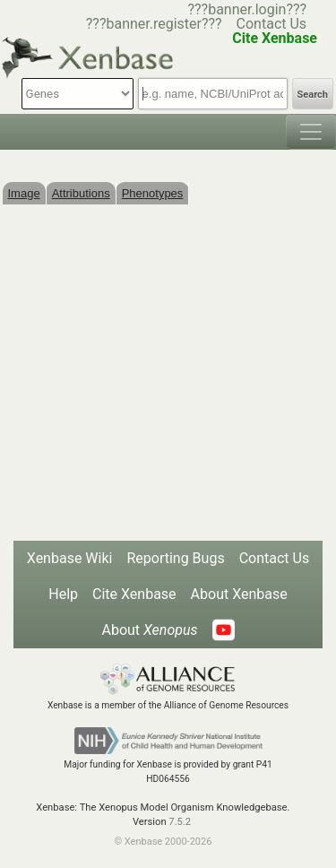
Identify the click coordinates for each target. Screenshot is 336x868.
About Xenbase (239, 594)
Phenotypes (153, 193)
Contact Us (272, 24)
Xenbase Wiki (70, 558)
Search (313, 95)
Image (24, 193)
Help (63, 594)
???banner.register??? (154, 24)
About (149, 630)
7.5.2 (180, 822)
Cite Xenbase (134, 594)
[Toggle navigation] (311, 132)
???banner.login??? (247, 9)
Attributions (81, 193)
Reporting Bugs (175, 558)
